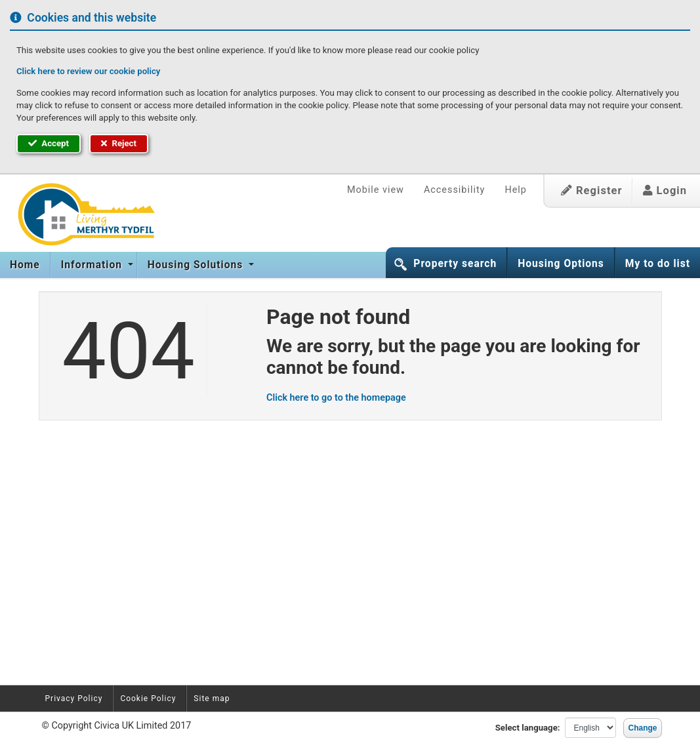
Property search (455, 264)
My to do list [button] (658, 264)
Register (592, 191)
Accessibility (455, 190)
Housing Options (561, 264)
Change (642, 728)
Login (665, 191)
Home (25, 265)
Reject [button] (119, 143)
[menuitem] (25, 265)
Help (515, 190)
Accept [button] (49, 143)
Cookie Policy (148, 698)
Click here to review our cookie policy (88, 71)
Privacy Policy (74, 698)
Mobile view (376, 190)
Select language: (528, 728)
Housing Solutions (197, 265)
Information (93, 265)
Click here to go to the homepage (336, 398)
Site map (212, 698)
